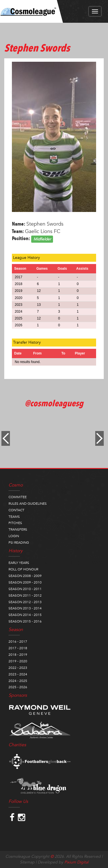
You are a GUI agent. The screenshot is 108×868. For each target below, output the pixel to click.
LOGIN (14, 536)
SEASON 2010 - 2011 (25, 589)
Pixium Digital (76, 862)
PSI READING (19, 543)
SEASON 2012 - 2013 (25, 602)
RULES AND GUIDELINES (28, 504)
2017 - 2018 (18, 648)
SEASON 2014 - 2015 (25, 615)
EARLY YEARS (19, 563)
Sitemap (27, 862)
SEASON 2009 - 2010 (25, 582)
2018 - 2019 (18, 655)
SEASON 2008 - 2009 (25, 576)
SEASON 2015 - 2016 (25, 621)
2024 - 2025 (18, 681)
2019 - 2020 (18, 661)
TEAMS (14, 517)
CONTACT (16, 510)
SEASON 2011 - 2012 (25, 595)
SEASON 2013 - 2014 (25, 608)
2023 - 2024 (18, 674)
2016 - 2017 (18, 642)
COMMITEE (18, 497)
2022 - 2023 (18, 668)
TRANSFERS (18, 529)
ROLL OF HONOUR (23, 569)
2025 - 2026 (18, 687)
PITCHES (15, 523)
